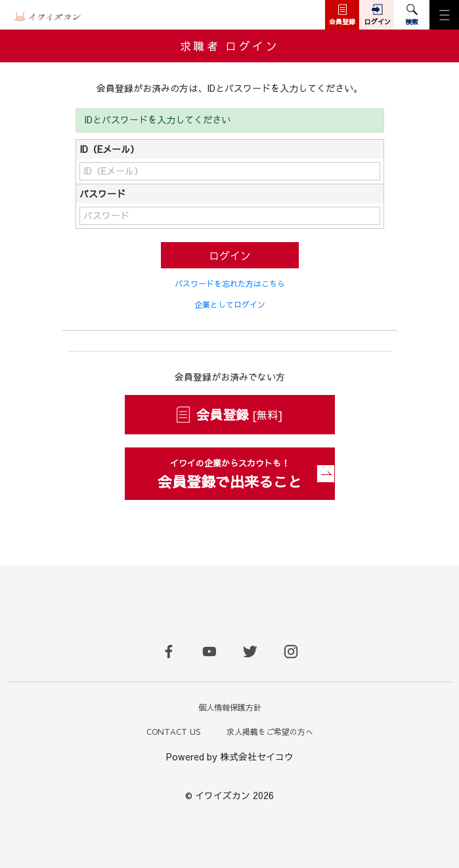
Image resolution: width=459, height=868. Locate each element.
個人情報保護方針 (230, 707)
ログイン (230, 255)
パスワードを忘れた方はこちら (230, 283)
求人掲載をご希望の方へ (270, 732)
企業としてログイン (230, 304)
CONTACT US (173, 732)
